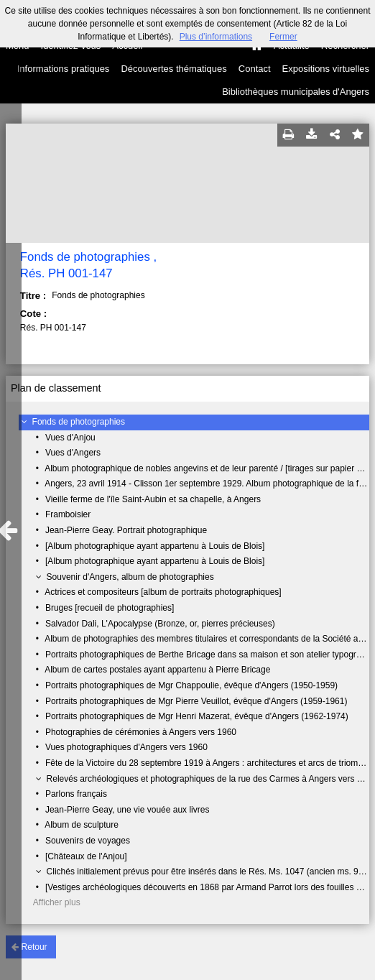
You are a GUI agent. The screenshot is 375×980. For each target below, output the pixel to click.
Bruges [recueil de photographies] (110, 608)
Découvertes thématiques (173, 69)
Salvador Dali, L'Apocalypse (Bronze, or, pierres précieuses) (160, 624)
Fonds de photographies (79, 422)
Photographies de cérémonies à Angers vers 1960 (141, 732)
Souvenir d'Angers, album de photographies (130, 577)
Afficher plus (57, 902)
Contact (255, 69)
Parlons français (76, 794)
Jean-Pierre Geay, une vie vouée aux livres (128, 810)
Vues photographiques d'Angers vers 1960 (126, 747)
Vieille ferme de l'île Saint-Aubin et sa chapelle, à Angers (153, 499)
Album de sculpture (82, 825)
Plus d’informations (216, 37)
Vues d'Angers (73, 453)
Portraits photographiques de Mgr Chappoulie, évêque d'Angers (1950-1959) (191, 685)
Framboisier (68, 514)
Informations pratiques (64, 69)
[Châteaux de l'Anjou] (86, 856)
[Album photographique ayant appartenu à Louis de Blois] (155, 546)
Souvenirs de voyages (88, 841)
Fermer (283, 37)
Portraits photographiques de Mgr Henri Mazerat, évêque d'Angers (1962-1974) (197, 716)
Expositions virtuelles (326, 69)
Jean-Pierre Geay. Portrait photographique (126, 530)
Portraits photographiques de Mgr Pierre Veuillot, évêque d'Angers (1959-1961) (196, 701)
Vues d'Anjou (70, 438)
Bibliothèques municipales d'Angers (296, 92)
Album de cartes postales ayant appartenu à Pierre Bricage (157, 670)
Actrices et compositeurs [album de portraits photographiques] (163, 592)
